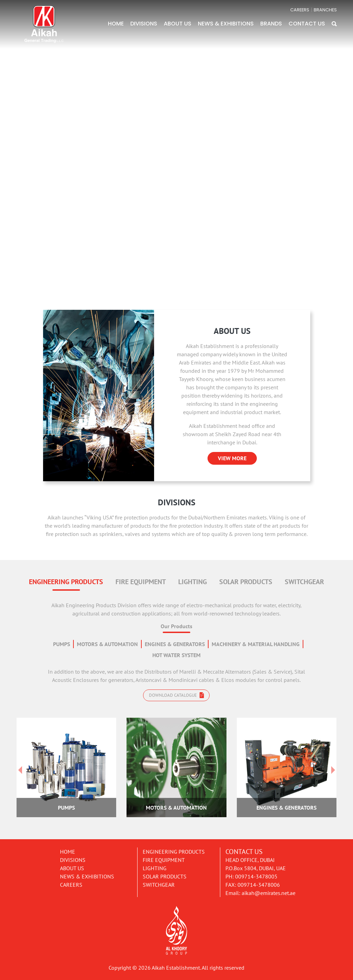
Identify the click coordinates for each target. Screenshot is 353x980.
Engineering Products (174, 852)
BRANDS (271, 24)
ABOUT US (178, 24)
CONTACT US (307, 24)
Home (68, 852)
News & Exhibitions (87, 876)
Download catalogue (176, 695)
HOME (116, 24)
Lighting (155, 868)
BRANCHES (325, 10)
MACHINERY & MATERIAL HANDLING (256, 644)
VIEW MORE (232, 458)
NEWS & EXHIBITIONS (226, 24)
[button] (334, 24)
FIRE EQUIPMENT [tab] (141, 582)
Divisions (73, 860)
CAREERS (300, 10)
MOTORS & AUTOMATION (107, 644)
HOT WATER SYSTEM (176, 655)
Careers (71, 885)
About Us (72, 868)
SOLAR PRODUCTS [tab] (246, 582)
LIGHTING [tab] (193, 582)
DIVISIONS (144, 24)
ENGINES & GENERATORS (175, 644)
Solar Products (165, 876)
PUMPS (62, 644)
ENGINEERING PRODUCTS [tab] (66, 582)
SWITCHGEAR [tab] (304, 582)
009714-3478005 (256, 876)
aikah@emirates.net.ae (269, 893)
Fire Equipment (164, 860)
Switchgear (159, 885)
